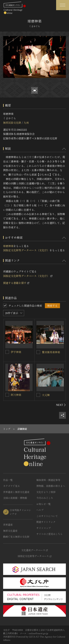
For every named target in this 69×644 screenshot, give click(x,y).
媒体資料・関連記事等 (48, 480)
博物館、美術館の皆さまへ (51, 486)
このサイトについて (47, 516)
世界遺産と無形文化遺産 (16, 492)
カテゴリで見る (11, 486)
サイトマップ (44, 528)
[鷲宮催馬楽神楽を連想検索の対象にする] (38, 352)
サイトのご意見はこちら (50, 534)
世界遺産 (8, 525)
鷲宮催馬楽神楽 (51, 352)
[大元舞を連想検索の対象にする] (38, 395)
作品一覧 (8, 480)
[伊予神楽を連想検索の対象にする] (7, 352)
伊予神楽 (16, 352)
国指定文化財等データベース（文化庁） (26, 250)
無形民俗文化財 (12, 123)
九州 (26, 123)
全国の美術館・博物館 (15, 498)
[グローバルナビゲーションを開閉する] (63, 5)
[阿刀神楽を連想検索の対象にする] (7, 395)
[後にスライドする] (61, 405)
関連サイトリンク (46, 522)
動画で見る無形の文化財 (16, 537)
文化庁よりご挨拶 (46, 492)
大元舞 (46, 395)
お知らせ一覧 (44, 504)
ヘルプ (40, 510)
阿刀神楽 (16, 395)
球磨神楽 (8, 246)
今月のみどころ (45, 498)
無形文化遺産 (10, 531)
